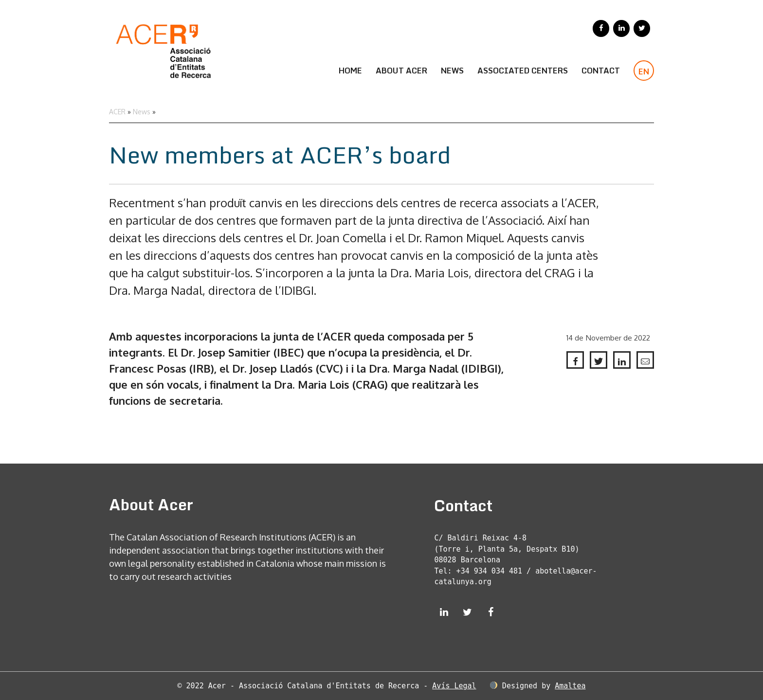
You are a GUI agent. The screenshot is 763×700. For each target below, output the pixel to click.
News (452, 71)
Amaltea (570, 686)
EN (644, 72)
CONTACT (601, 71)
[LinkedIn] (621, 28)
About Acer (401, 71)
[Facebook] (601, 28)
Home (350, 71)
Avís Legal (454, 686)
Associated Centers (523, 71)
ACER (117, 112)
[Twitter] (642, 28)
